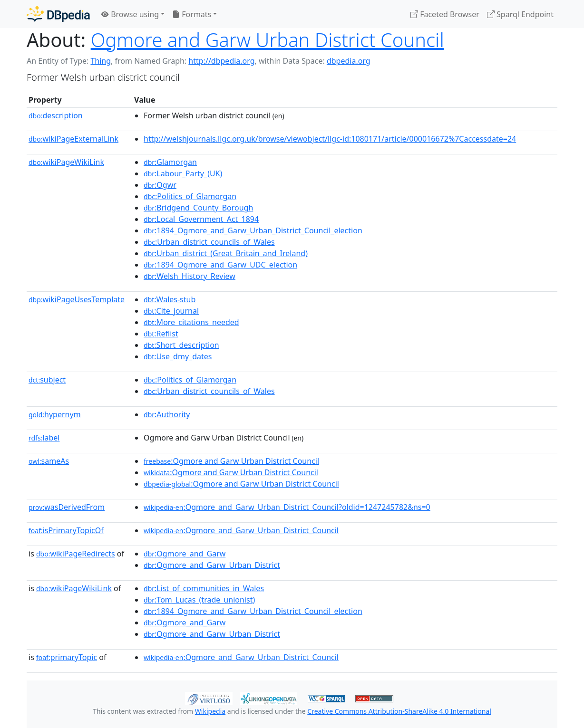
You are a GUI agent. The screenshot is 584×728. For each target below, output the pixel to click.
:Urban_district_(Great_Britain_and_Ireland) (226, 253)
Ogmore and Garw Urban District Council (268, 40)
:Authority (167, 414)
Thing (101, 61)
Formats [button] (192, 14)
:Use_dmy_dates (178, 356)
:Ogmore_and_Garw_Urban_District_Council (241, 530)
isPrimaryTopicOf (66, 530)
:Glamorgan (170, 162)
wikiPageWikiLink (66, 162)
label (44, 438)
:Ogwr (160, 185)
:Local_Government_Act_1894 (201, 219)
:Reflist (161, 334)
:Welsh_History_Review (190, 276)
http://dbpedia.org (221, 61)
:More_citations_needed (191, 322)
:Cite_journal (171, 311)
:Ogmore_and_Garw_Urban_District (212, 565)
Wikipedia (210, 711)
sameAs (49, 461)
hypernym (55, 414)
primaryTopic (67, 657)
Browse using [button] (130, 14)
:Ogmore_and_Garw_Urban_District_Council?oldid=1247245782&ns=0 (287, 507)
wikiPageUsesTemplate (77, 299)
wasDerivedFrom (67, 507)
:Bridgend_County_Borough (198, 208)
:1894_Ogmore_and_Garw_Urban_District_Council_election (253, 230)
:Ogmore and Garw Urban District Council (231, 461)
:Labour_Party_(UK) (183, 173)
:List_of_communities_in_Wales (204, 588)
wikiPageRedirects (76, 554)
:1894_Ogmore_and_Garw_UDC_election (220, 265)
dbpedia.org (349, 61)
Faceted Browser (445, 14)
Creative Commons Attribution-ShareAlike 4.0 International (399, 711)
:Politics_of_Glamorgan (190, 196)
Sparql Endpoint (520, 14)
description (56, 115)
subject (47, 380)
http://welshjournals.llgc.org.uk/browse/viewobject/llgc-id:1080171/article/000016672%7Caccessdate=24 (330, 139)
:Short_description (181, 345)
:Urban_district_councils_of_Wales (209, 242)
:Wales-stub (170, 299)
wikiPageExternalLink (73, 139)
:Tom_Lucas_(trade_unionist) (199, 600)
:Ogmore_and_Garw (185, 554)
